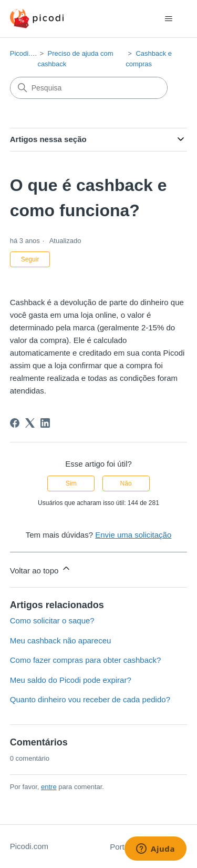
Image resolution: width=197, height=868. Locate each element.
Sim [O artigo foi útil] (71, 483)
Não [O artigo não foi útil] (126, 483)
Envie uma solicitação (133, 535)
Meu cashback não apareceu (61, 640)
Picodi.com (27, 53)
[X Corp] (30, 423)
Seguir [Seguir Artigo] (30, 259)
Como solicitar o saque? (52, 620)
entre (49, 787)
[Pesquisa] (89, 88)
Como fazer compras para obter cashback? (86, 660)
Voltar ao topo (41, 569)
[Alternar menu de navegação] (168, 19)
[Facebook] (15, 423)
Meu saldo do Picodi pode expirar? (71, 680)
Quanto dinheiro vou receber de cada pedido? (90, 699)
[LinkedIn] (45, 423)
